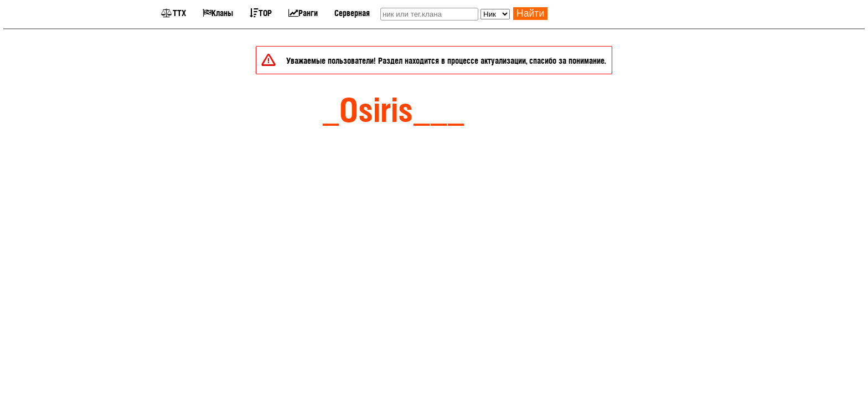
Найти (530, 13)
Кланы (218, 12)
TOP (261, 12)
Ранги (303, 12)
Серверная (352, 12)
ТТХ (174, 12)
